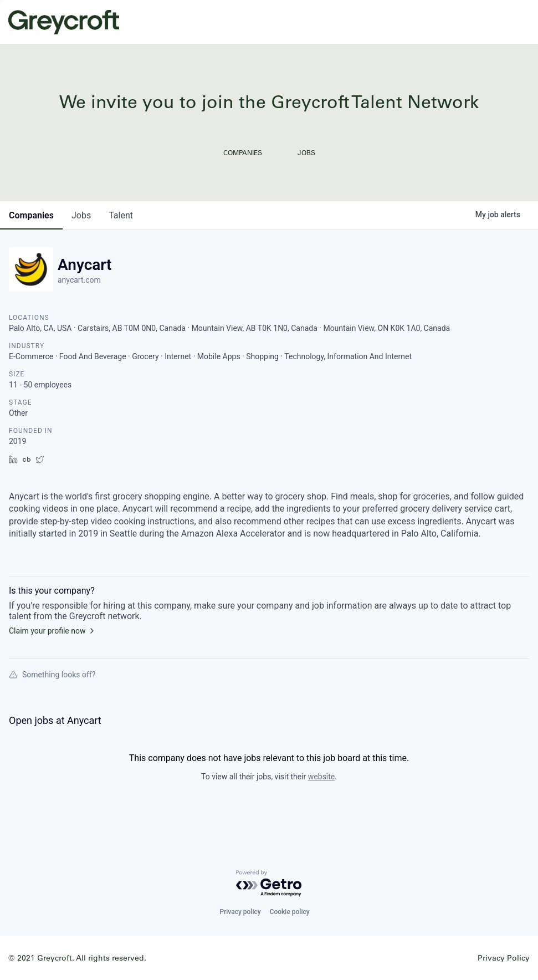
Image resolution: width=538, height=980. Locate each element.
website (321, 777)
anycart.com (79, 280)
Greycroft (64, 22)
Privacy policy (240, 912)
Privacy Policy (504, 958)
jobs (81, 215)
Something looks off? (52, 675)
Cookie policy (290, 912)
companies (31, 215)
